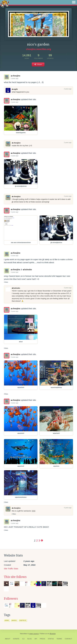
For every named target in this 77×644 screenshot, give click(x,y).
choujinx (16, 76)
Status (51, 639)
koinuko (27, 269)
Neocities (23, 634)
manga (14, 620)
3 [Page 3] (39, 540)
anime (7, 620)
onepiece (23, 620)
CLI (23, 639)
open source (34, 634)
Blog (30, 639)
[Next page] (42, 540)
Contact (68, 639)
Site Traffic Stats (11, 569)
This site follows (15, 577)
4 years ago (14, 357)
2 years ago (14, 78)
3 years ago (14, 156)
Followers (11, 599)
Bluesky (53, 634)
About (8, 639)
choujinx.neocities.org (38, 49)
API (36, 639)
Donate (16, 639)
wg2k (15, 89)
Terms (59, 639)
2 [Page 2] (37, 540)
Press (42, 639)
